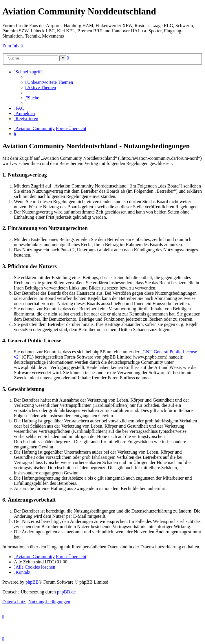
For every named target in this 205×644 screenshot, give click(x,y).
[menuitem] (49, 82)
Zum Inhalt (13, 46)
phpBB (32, 582)
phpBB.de (66, 592)
